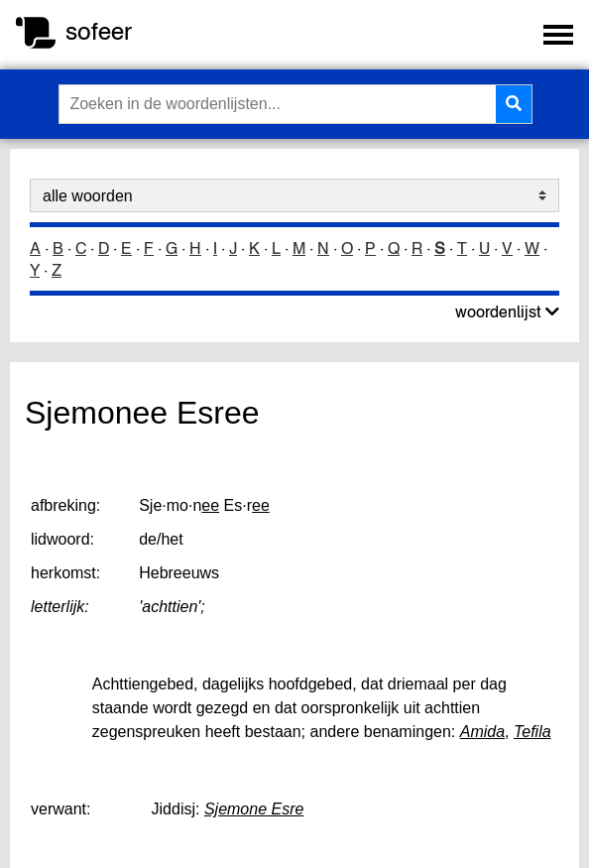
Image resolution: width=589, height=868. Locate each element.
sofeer (99, 31)
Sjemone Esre (254, 809)
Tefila (532, 732)
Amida (482, 732)
